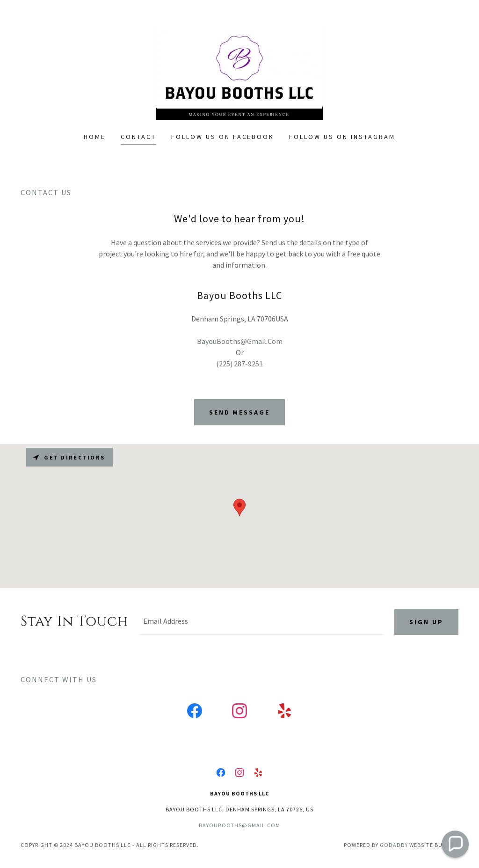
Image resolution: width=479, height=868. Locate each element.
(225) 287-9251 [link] (239, 364)
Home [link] (95, 137)
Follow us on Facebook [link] (223, 137)
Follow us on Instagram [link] (342, 137)
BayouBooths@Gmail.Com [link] (240, 341)
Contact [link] (138, 137)
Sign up (426, 622)
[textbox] (261, 622)
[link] (239, 72)
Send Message (240, 412)
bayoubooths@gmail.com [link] (240, 825)
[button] (455, 844)
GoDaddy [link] (394, 845)
